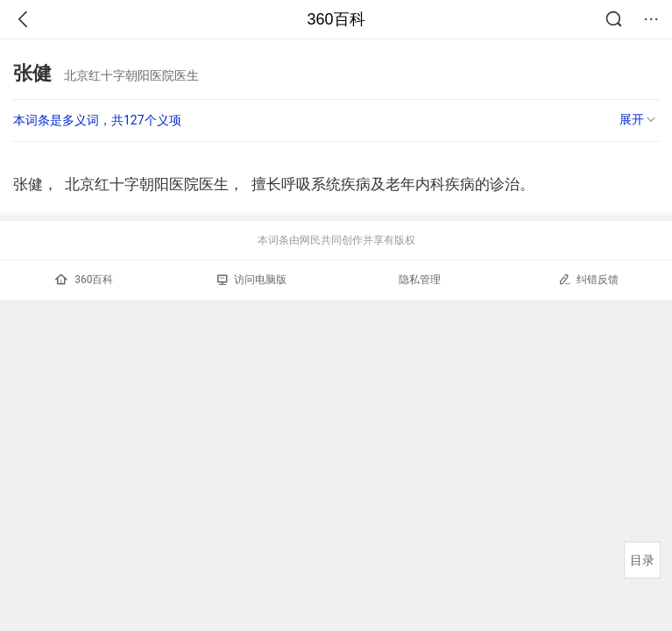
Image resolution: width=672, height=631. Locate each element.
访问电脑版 (252, 280)
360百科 (336, 19)
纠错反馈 (588, 279)
